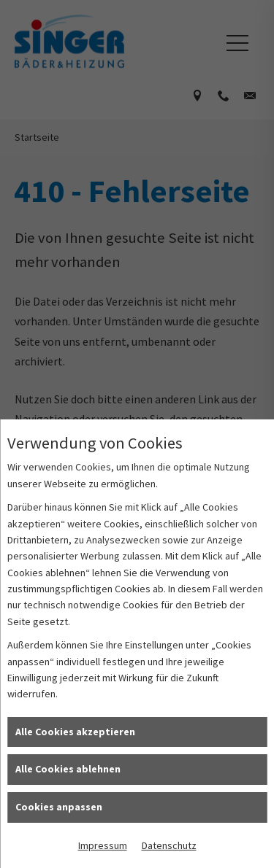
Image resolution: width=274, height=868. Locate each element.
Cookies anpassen (59, 807)
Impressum (103, 845)
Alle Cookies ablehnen (68, 769)
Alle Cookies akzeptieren (75, 732)
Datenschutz (169, 845)
